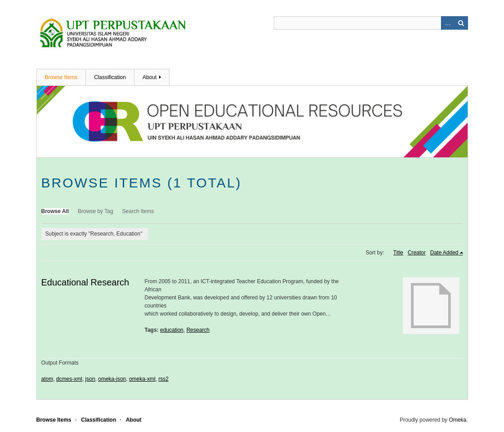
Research (198, 330)
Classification (110, 77)
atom (47, 379)
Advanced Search (448, 23)
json (90, 379)
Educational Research (85, 282)
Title (398, 253)
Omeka (457, 420)
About (149, 77)
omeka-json (112, 379)
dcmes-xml (69, 379)
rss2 (163, 379)
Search (461, 23)
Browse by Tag (96, 211)
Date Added (444, 253)
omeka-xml (142, 379)
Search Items (138, 211)
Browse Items (61, 77)
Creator (417, 253)
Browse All (55, 211)
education (172, 330)
